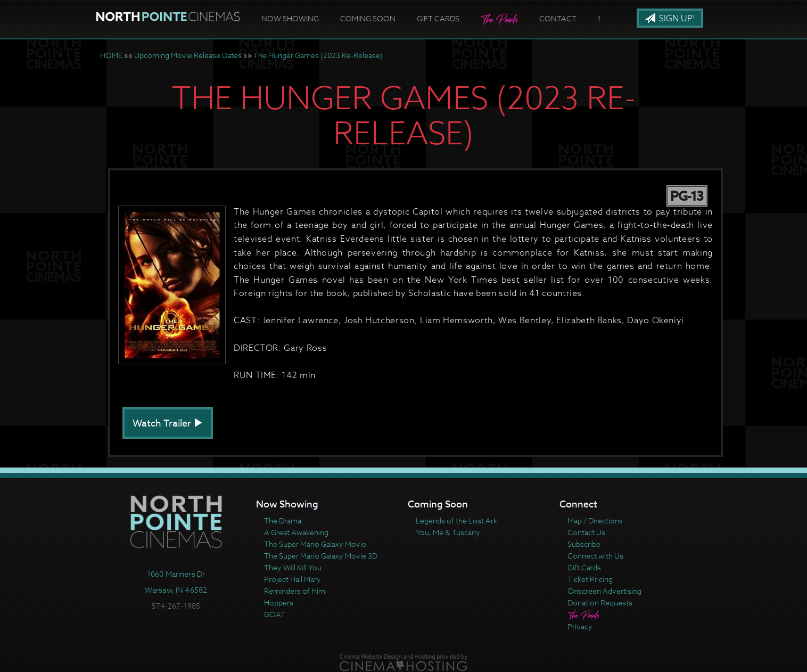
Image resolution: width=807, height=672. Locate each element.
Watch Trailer (168, 424)
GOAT (275, 614)
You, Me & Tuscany (448, 532)
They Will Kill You (293, 567)
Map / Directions (595, 521)
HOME (111, 55)
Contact (558, 18)
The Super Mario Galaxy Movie (315, 544)
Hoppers (279, 603)
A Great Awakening (296, 532)
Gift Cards (438, 18)
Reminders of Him (295, 591)
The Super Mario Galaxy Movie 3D (321, 556)
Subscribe (584, 544)
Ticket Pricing (590, 579)
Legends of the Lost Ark (456, 521)
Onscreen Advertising (604, 591)
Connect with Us (595, 556)
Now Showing (290, 18)
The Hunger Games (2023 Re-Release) (318, 55)
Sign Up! (670, 19)
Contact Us (586, 532)
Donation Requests (600, 603)
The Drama (283, 521)
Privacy (580, 626)
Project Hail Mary (293, 579)
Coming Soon (368, 18)
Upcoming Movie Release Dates (188, 55)
